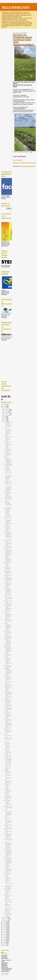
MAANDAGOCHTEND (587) (8, 887)
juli (5, 417)
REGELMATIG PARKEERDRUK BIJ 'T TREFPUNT (8, 836)
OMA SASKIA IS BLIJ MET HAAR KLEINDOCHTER (8, 891)
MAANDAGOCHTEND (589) (8, 547)
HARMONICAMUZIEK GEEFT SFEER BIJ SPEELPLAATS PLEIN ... (8, 558)
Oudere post (32, 163)
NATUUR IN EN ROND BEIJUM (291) (8, 689)
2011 (4, 939)
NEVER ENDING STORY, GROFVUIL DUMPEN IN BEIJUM (8, 425)
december (7, 409)
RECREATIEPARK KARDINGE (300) (8, 808)
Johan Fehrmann (6, 953)
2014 (4, 934)
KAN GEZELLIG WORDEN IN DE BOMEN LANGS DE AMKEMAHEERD (8, 853)
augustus (7, 415)
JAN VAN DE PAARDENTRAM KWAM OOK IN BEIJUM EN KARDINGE (8, 846)
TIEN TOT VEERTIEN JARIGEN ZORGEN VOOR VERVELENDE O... (8, 661)
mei (5, 419)
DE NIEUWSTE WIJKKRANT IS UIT (8, 544)
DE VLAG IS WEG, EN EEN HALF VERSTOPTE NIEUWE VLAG (8, 715)
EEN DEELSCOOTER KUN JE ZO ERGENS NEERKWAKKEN (8, 813)
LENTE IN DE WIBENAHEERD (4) (8, 915)
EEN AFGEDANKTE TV (8, 736)
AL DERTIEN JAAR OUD (7, 685)
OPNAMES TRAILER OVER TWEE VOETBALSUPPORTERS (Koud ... (8, 672)
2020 (4, 925)
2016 (4, 931)
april (6, 421)
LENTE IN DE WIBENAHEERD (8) (8, 454)
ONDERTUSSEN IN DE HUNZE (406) (8, 603)
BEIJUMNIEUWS (16, 8)
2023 (4, 408)
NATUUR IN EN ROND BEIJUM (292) (8, 564)
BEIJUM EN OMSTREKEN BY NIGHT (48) (8, 633)
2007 (4, 945)
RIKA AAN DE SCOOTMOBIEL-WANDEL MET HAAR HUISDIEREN (8, 761)
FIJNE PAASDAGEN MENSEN (8, 781)
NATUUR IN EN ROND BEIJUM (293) (8, 439)
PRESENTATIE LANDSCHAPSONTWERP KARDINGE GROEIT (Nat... (8, 650)
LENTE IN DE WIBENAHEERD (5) (8, 798)
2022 (4, 922)
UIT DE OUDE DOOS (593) (8, 637)
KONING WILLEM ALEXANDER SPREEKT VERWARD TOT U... (8, 627)
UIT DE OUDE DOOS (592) (8, 756)
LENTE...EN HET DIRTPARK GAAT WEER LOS (8, 752)
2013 (4, 936)
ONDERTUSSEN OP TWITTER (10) (8, 499)
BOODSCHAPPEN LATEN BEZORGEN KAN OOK (8, 701)
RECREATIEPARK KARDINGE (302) (8, 580)
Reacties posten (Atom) (29, 166)
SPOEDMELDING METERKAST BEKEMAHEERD (8, 597)
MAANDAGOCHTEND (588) (8, 666)
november (7, 411)
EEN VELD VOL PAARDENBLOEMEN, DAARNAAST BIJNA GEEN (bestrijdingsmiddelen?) (24, 40)
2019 (4, 927)
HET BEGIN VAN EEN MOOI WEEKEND (8, 451)
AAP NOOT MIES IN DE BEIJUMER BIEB (7, 731)
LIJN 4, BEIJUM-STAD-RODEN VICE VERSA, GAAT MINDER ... (8, 445)
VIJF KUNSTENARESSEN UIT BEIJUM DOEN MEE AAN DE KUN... (8, 432)
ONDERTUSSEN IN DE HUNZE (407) (8, 483)
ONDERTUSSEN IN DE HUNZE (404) (8, 826)
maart (6, 917)
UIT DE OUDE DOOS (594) (8, 516)
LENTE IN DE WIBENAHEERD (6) (8, 706)
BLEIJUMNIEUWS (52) (8, 874)
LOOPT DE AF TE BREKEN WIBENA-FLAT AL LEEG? (8, 478)
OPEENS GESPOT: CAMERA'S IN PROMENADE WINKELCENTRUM (8, 775)
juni (5, 418)
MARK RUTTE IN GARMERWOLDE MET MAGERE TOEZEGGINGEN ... (8, 521)
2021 (4, 923)
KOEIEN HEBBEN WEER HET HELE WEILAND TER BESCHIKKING (8, 880)
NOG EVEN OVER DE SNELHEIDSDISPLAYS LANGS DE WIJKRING (8, 591)
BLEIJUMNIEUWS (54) (8, 541)
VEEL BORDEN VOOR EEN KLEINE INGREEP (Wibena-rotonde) (8, 511)
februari (6, 919)
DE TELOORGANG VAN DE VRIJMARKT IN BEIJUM (8, 488)
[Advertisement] (10, 351)
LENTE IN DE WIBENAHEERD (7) (8, 573)
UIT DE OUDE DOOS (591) (8, 858)
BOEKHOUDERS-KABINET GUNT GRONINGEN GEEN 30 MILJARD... (8, 608)
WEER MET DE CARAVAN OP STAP (8, 569)
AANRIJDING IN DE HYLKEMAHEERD (8, 902)
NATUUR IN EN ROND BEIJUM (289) (8, 897)
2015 (4, 933)
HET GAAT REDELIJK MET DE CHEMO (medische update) (7, 745)
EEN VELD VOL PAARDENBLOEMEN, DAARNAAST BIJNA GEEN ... (8, 536)
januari (6, 920)
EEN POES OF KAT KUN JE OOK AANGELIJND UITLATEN (8, 722)
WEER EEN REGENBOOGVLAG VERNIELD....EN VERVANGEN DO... (8, 679)
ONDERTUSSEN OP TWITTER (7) (8, 840)
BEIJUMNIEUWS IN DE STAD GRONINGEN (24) (8, 803)
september (7, 414)
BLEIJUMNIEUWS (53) (8, 655)
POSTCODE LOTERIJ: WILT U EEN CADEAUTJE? (8, 504)
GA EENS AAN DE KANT (7, 645)
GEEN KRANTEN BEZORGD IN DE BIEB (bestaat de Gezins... (8, 615)
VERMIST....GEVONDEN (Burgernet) (8, 911)
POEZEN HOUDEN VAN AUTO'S (8, 790)
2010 (4, 941)
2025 (4, 405)
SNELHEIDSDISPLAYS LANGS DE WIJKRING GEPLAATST (8, 641)
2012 (4, 937)
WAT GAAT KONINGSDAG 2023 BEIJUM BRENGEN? (8, 494)
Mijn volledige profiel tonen (5, 974)
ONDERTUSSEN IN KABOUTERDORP (8, 831)
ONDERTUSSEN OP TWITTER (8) (8, 739)
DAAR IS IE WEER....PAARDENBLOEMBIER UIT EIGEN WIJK (8, 551)
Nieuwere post (17, 163)
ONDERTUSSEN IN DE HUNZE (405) (8, 727)
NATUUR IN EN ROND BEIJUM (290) (8, 786)
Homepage (25, 163)
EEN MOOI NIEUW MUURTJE (7, 794)
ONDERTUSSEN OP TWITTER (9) (8, 621)
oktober (6, 412)
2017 (4, 930)
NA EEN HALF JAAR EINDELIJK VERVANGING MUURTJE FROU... (8, 869)
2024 (4, 406)
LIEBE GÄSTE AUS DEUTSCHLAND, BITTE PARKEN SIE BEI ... (8, 821)
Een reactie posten (18, 160)
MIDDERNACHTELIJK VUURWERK (8, 576)
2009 (4, 942)
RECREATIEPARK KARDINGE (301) (8, 709)
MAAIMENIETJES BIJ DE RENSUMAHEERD (8, 585)
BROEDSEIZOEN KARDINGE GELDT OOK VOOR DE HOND (8, 862)
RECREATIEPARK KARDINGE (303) (8, 466)
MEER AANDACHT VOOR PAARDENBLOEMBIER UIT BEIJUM (8, 460)
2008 (4, 944)
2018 (4, 928)
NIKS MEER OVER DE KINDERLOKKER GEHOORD (8, 529)
